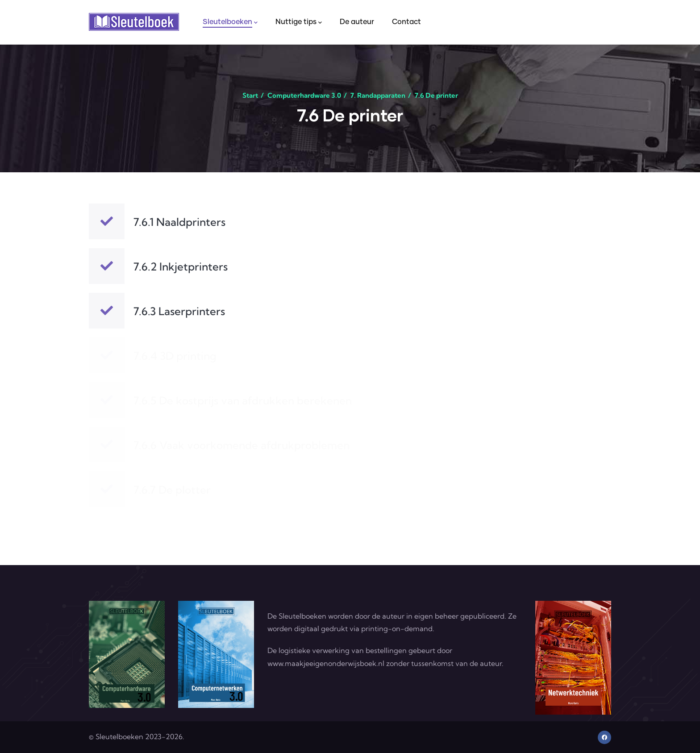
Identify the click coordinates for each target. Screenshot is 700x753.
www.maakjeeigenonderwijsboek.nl (326, 663)
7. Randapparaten (378, 95)
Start (250, 95)
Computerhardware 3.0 (304, 95)
